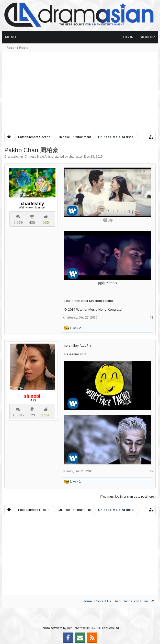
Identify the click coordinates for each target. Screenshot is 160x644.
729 (32, 415)
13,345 (18, 415)
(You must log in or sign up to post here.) (128, 497)
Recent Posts (17, 48)
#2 (152, 471)
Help (117, 601)
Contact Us (103, 601)
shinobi (68, 471)
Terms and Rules (136, 601)
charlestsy (76, 157)
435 (32, 223)
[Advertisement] (80, 92)
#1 (152, 318)
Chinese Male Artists (39, 157)
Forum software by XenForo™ (80, 628)
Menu (13, 37)
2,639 (18, 223)
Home (87, 601)
